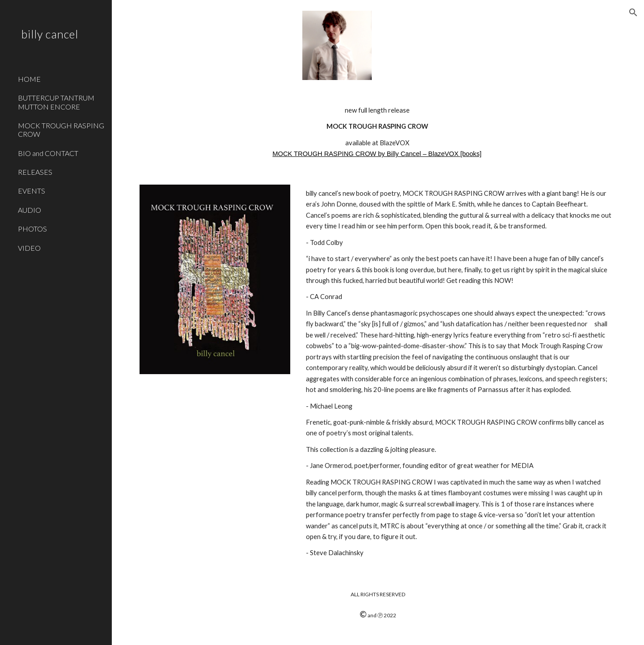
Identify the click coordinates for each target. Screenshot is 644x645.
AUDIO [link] (30, 210)
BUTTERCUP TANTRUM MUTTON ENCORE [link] (56, 102)
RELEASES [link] (35, 172)
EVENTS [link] (32, 191)
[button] (633, 13)
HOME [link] (29, 79)
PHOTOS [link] (32, 229)
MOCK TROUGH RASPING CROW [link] (61, 130)
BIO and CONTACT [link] (48, 153)
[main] (378, 132)
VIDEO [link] (29, 248)
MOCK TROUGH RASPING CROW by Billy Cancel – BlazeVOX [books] (377, 154)
